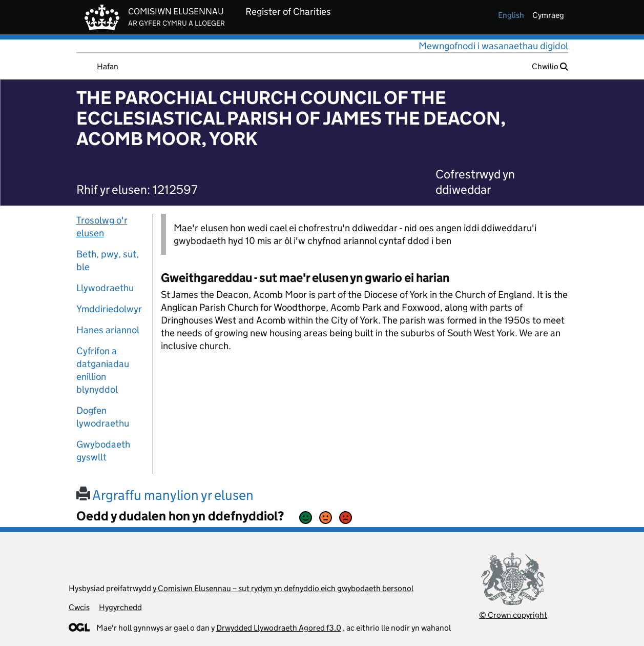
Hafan (108, 66)
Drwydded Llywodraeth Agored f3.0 (279, 628)
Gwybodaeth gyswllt (103, 451)
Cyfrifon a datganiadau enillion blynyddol (103, 370)
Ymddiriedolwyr (109, 309)
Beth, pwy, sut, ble (108, 260)
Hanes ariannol (108, 330)
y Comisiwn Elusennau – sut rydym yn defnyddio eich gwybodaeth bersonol (283, 588)
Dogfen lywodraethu (103, 417)
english (511, 15)
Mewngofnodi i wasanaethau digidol (493, 46)
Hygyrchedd (120, 607)
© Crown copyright (513, 615)
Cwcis (79, 607)
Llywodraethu (105, 288)
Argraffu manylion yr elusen (165, 495)
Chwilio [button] (550, 66)
